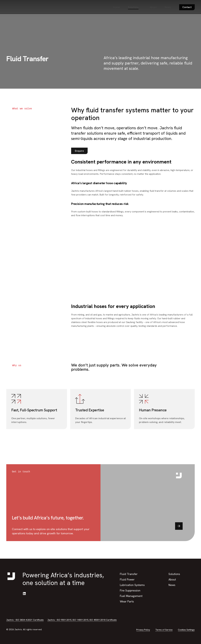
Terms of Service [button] (164, 630)
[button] (79, 151)
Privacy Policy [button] (143, 630)
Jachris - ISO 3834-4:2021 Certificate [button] (25, 620)
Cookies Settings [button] (186, 630)
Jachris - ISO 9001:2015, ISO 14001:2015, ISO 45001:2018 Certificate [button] (82, 620)
